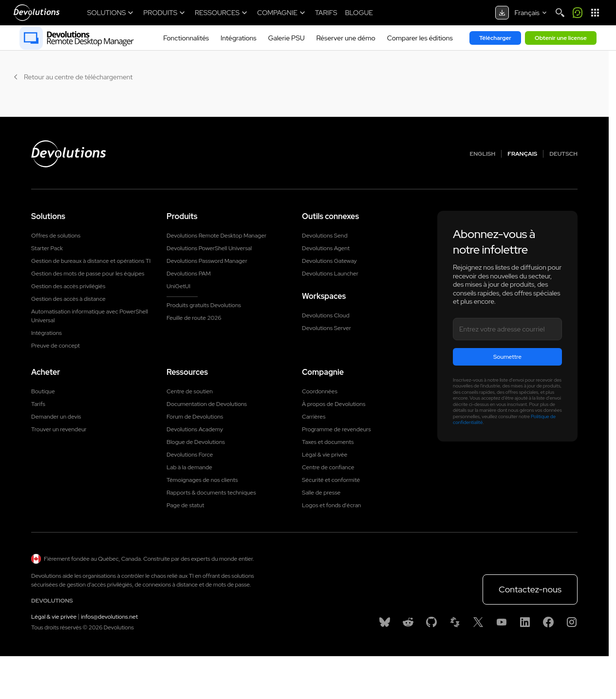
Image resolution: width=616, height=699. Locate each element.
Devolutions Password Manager (207, 261)
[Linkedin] (525, 622)
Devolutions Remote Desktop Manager (216, 236)
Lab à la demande (189, 467)
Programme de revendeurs (336, 429)
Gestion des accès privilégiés (68, 286)
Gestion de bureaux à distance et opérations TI (91, 261)
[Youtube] (502, 622)
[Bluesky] (385, 622)
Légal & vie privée (325, 455)
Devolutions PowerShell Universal (209, 248)
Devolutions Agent (326, 248)
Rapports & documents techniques (211, 493)
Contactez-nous (530, 589)
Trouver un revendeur (59, 429)
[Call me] (578, 13)
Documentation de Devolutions (207, 404)
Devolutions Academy (195, 429)
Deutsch (563, 154)
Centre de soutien (190, 391)
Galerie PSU (287, 38)
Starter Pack (47, 248)
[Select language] (532, 13)
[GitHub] (431, 622)
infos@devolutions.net (109, 617)
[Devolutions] (37, 13)
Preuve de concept (56, 346)
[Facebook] (548, 622)
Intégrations (238, 38)
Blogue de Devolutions (196, 442)
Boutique (43, 391)
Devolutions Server (327, 328)
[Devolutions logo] (69, 154)
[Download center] (502, 13)
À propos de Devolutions (334, 404)
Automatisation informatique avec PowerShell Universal (90, 316)
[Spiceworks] (455, 622)
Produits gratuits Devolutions (204, 305)
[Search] (560, 13)
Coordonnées (320, 391)
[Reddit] (408, 622)
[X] (478, 622)
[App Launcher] (595, 13)
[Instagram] (572, 622)
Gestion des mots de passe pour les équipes (88, 274)
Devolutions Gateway (329, 261)
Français (522, 154)
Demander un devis (56, 417)
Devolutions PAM (189, 274)
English (483, 154)
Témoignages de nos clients (202, 480)
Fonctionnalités (186, 38)
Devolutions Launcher (330, 274)
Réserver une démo (346, 38)
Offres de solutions (56, 236)
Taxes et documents (328, 442)
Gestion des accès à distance (68, 299)
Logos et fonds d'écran (331, 505)
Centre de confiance (328, 467)
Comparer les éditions (420, 38)
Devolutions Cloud (326, 315)
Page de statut (185, 505)
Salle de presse (321, 493)
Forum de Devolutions (195, 417)
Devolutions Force (190, 455)
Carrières (314, 417)
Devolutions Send (325, 236)
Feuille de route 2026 (194, 318)
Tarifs (38, 404)
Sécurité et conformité (331, 480)
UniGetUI (178, 286)
